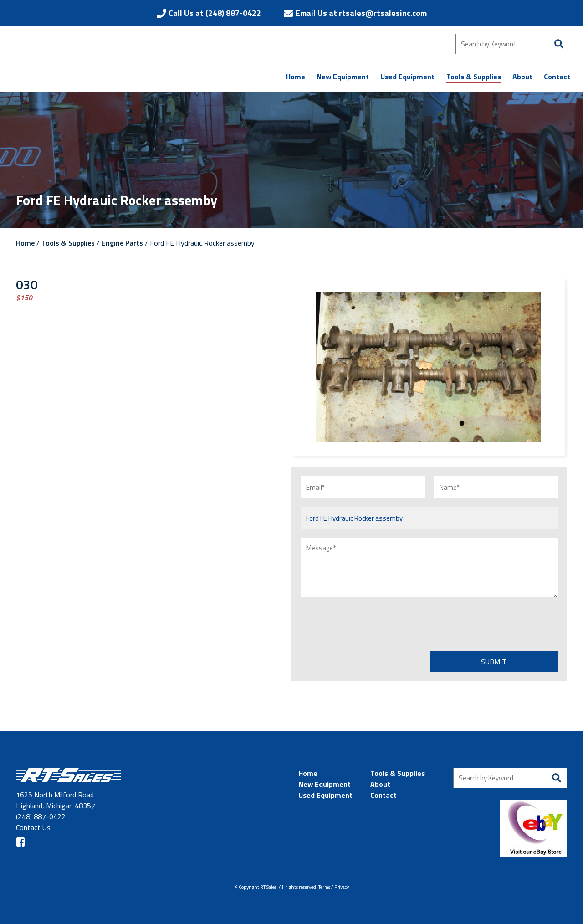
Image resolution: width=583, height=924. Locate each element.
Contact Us (33, 827)
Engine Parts (122, 243)
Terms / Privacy (334, 887)
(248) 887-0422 (41, 816)
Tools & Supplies (68, 243)
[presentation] (370, 624)
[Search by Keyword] (512, 44)
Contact (384, 795)
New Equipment (325, 784)
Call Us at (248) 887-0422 (215, 13)
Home (25, 243)
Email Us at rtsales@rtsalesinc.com (361, 13)
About (380, 784)
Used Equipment (325, 795)
